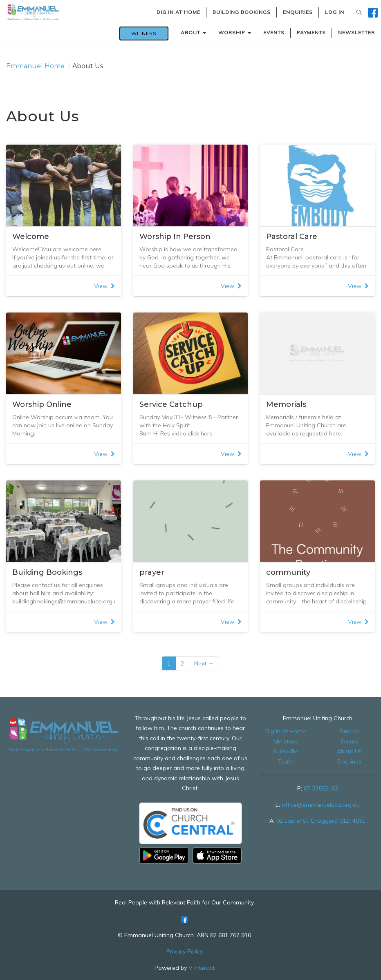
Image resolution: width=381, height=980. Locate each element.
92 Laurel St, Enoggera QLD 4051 (321, 821)
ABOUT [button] (193, 32)
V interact (202, 968)
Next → (204, 663)
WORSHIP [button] (235, 32)
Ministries (286, 741)
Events (349, 741)
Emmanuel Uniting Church (318, 718)
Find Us (349, 731)
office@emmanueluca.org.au (321, 805)
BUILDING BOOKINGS (242, 12)
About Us (349, 751)
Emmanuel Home (35, 66)
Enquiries (349, 761)
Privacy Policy (185, 951)
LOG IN (335, 12)
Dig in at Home (286, 731)
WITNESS (144, 33)
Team (286, 761)
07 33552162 (321, 788)
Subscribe (286, 751)
